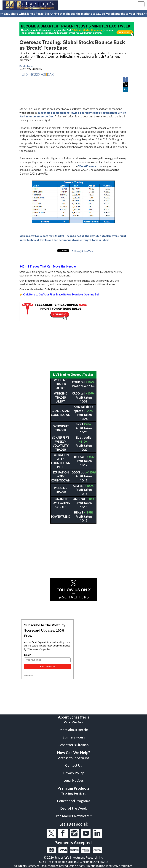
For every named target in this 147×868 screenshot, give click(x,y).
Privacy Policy (73, 773)
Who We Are (74, 722)
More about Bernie (74, 730)
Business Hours (74, 737)
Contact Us (73, 765)
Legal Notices (73, 780)
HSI (43, 74)
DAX (50, 74)
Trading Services (73, 793)
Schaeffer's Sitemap (74, 745)
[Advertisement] (74, 346)
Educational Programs (74, 801)
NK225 (35, 74)
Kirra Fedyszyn (26, 66)
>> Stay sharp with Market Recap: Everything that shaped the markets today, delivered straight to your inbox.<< (74, 14)
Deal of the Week (73, 808)
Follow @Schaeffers (82, 251)
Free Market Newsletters (73, 816)
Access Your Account (74, 758)
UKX (25, 74)
